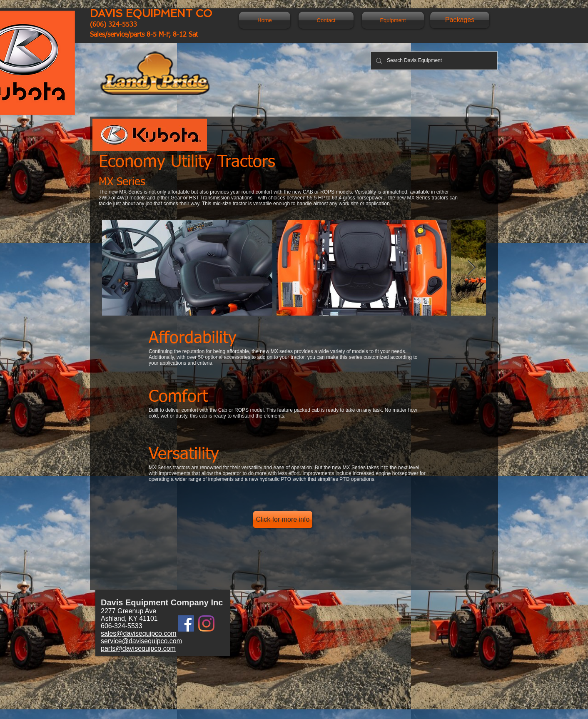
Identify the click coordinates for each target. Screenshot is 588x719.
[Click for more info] (283, 520)
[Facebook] (186, 623)
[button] (391, 20)
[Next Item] (472, 268)
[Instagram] (206, 623)
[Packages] (460, 20)
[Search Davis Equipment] (433, 61)
